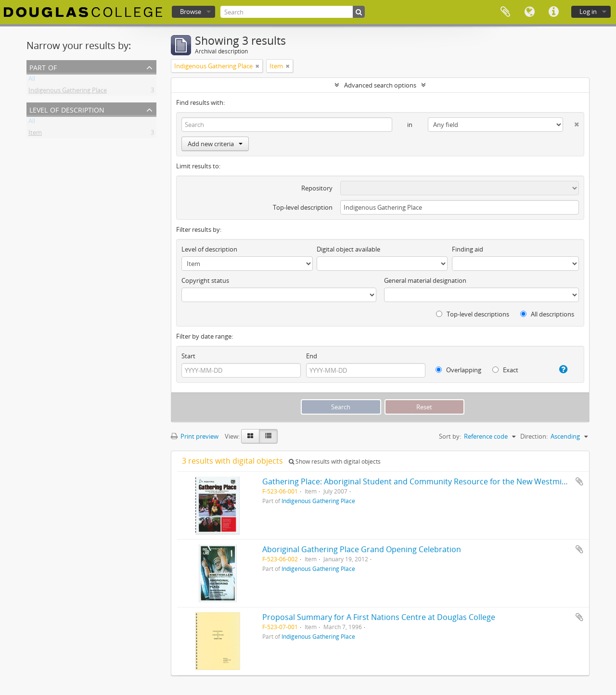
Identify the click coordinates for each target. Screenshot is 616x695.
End (312, 356)
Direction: (534, 436)
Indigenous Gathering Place (68, 92)
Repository (317, 188)
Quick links (553, 12)
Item (35, 134)
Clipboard (505, 12)
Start (188, 356)
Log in (588, 12)
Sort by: (450, 436)
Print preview (195, 436)
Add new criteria (215, 144)
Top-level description (303, 207)
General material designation (425, 280)
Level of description (67, 109)
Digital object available (348, 249)
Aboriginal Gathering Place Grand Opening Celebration (362, 549)
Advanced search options (380, 85)
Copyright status (205, 280)
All (32, 80)
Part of (43, 67)
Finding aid (468, 249)
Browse (191, 12)
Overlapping (458, 370)
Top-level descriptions (473, 314)
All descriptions (547, 314)
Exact (505, 370)
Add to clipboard (579, 481)
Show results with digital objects (335, 461)
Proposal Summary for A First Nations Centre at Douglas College (379, 617)
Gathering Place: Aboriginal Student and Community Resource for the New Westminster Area (431, 481)
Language (529, 12)
